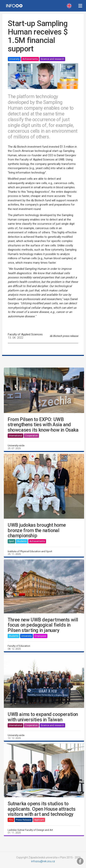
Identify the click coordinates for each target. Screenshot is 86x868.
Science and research (52, 59)
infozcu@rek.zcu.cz (43, 861)
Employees (40, 636)
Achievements (30, 59)
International (15, 436)
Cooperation (31, 436)
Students (22, 541)
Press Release (24, 820)
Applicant (39, 820)
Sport (11, 541)
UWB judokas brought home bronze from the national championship (37, 530)
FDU (11, 820)
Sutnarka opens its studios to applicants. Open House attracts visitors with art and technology (42, 809)
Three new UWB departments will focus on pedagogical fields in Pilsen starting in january (43, 625)
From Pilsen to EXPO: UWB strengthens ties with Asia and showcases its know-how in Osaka (43, 425)
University (14, 59)
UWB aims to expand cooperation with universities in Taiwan (43, 717)
